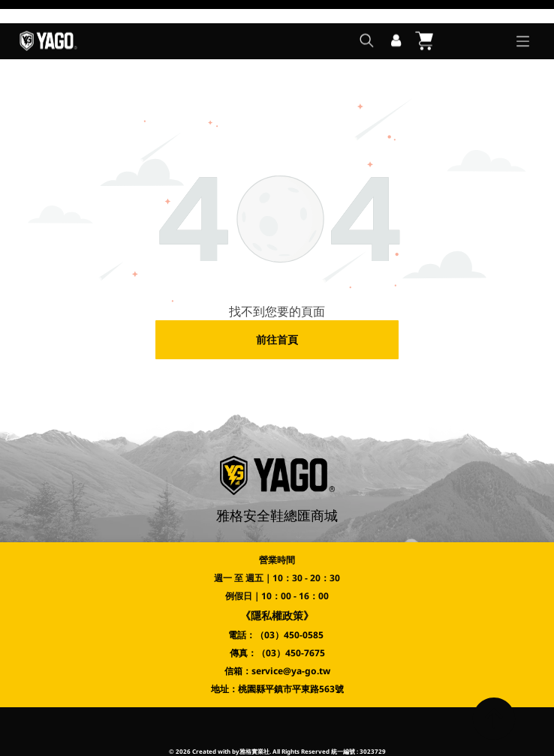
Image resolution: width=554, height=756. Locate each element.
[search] (367, 19)
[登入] (396, 18)
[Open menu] (523, 18)
